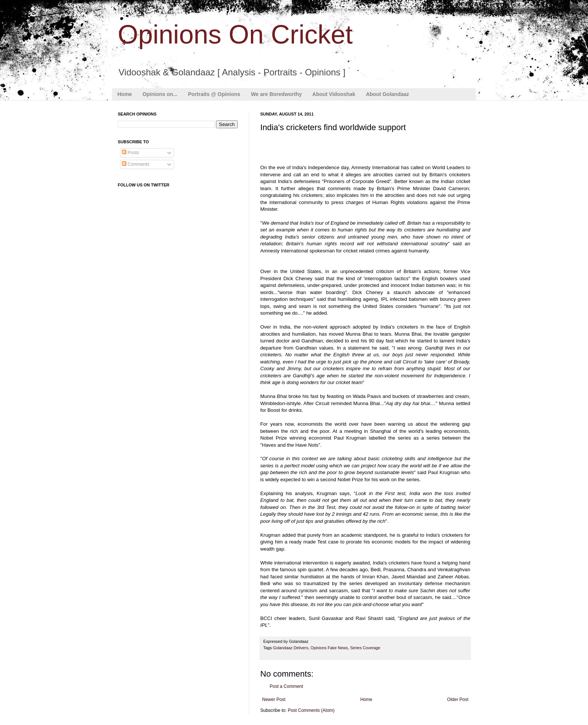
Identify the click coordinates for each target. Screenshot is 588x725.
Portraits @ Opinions (214, 94)
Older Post (458, 699)
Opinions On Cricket (235, 35)
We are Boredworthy (276, 94)
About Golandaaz (388, 94)
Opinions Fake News (329, 648)
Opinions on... (160, 94)
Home (125, 94)
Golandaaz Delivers (291, 648)
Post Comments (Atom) (311, 710)
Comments (136, 164)
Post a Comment (286, 686)
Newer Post (274, 699)
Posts (130, 153)
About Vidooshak (334, 94)
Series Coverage (365, 648)
